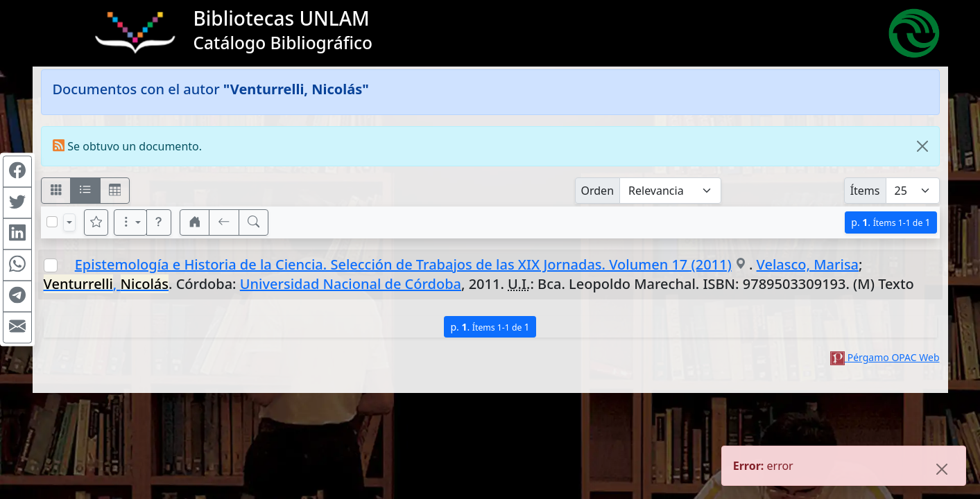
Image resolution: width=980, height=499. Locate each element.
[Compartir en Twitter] (17, 203)
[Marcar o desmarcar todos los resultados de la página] (52, 222)
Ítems (865, 191)
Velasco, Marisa (808, 264)
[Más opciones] (130, 222)
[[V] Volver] (224, 222)
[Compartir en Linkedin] (17, 234)
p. (891, 222)
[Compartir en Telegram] (17, 297)
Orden (598, 191)
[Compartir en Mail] (17, 328)
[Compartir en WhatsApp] (17, 265)
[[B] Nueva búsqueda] (254, 222)
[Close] (922, 146)
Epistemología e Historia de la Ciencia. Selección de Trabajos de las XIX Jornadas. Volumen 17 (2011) (403, 264)
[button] (159, 222)
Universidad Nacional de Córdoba (351, 284)
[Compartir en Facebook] (17, 172)
